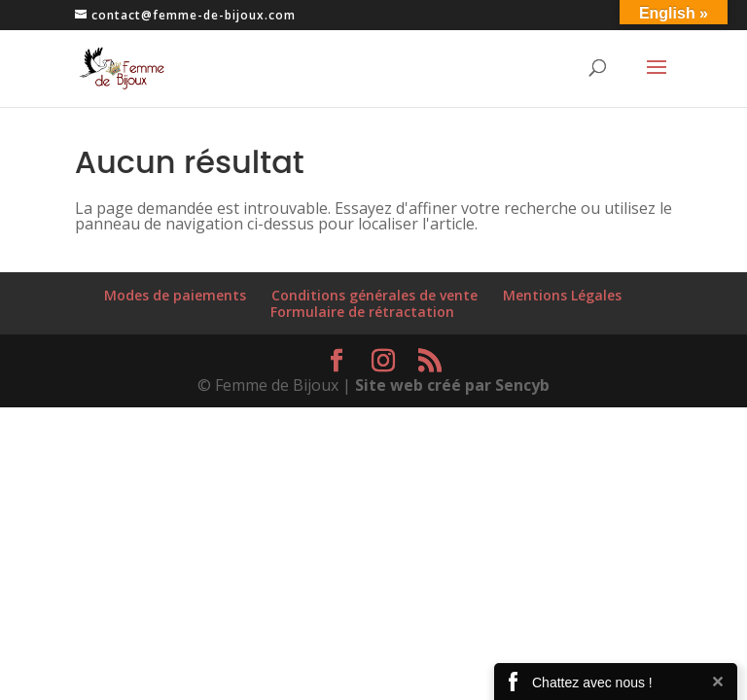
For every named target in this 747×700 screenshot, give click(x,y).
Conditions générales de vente (374, 295)
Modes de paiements (175, 295)
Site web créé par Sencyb (452, 385)
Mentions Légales (562, 295)
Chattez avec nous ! (592, 682)
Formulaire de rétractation (362, 312)
